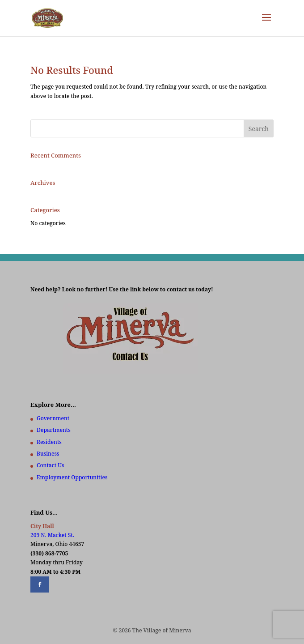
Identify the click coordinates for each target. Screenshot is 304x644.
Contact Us (50, 465)
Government (53, 418)
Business (48, 454)
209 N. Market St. (52, 535)
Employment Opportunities (72, 477)
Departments (54, 430)
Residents (49, 442)
